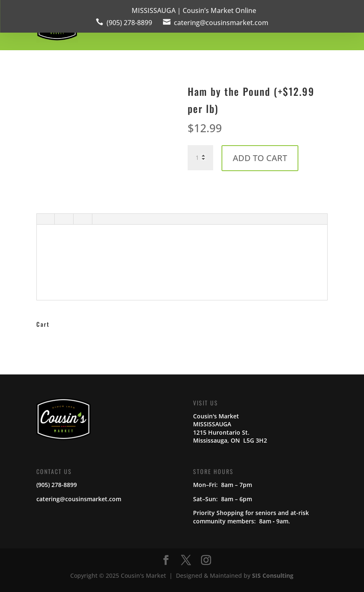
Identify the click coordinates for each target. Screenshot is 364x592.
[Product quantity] (200, 158)
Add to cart (260, 158)
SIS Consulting (273, 575)
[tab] (45, 220)
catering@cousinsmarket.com (221, 23)
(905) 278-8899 (129, 23)
